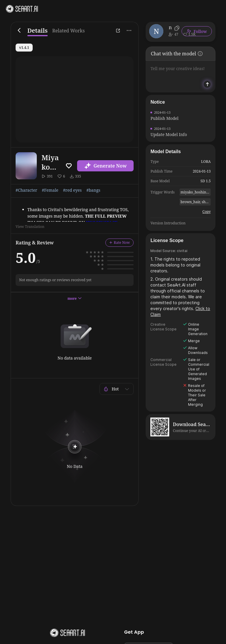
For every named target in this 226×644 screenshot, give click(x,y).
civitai (182, 251)
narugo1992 (170, 27)
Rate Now (120, 242)
